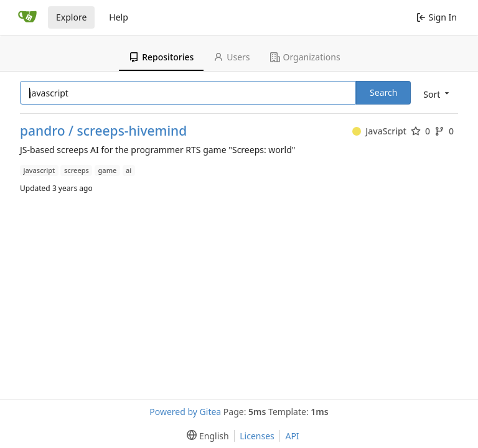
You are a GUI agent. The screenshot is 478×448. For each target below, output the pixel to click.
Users (232, 57)
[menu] (435, 94)
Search (383, 92)
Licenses (257, 436)
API (292, 436)
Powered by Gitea (185, 412)
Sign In (437, 17)
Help (119, 17)
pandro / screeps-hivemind (103, 131)
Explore (71, 17)
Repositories (161, 57)
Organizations (305, 57)
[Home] (27, 17)
